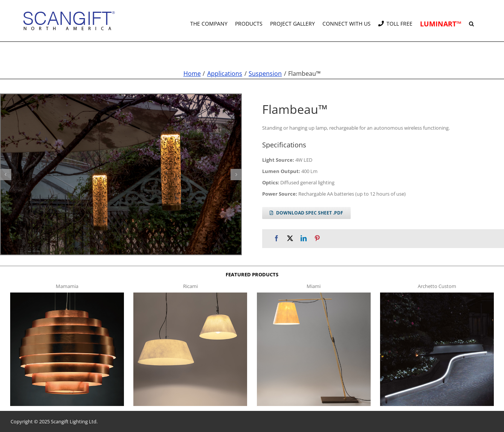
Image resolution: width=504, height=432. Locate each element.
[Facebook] (276, 238)
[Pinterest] (317, 238)
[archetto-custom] (437, 295)
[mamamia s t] (67, 295)
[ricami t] (190, 295)
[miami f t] (314, 295)
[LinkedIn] (304, 238)
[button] (471, 21)
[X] (290, 238)
